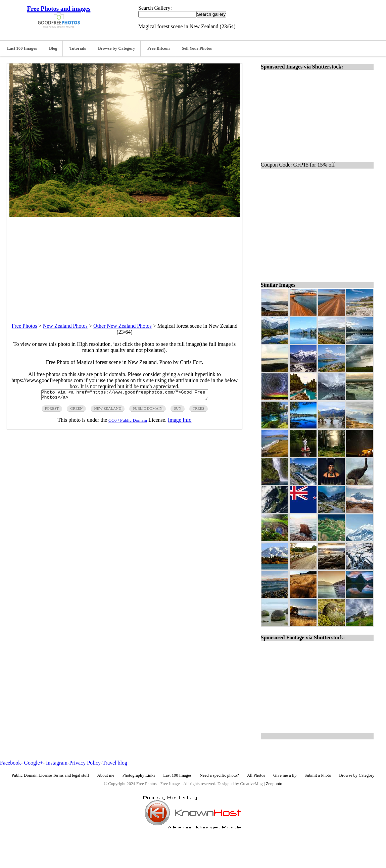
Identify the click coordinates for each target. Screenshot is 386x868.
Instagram (57, 763)
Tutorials (78, 48)
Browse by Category (117, 48)
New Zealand (108, 410)
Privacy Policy (85, 763)
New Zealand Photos (65, 326)
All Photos (256, 775)
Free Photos (25, 326)
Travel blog (115, 763)
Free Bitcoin (159, 48)
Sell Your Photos (197, 48)
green (76, 410)
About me (106, 775)
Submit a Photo (318, 775)
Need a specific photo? (219, 775)
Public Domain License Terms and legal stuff (51, 775)
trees (198, 410)
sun (178, 410)
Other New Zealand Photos (123, 326)
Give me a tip (285, 775)
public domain (148, 410)
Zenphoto (274, 784)
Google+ (34, 763)
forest (52, 410)
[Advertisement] (125, 264)
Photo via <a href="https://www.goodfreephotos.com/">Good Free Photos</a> (125, 396)
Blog (53, 48)
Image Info (180, 422)
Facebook (10, 763)
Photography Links (139, 775)
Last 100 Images (22, 48)
